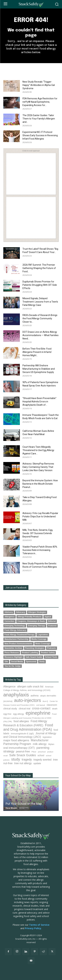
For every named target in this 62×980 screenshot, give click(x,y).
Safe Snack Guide (34, 657)
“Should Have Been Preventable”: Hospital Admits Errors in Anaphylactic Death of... (40, 402)
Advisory (9, 612)
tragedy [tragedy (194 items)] (27, 759)
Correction (9, 621)
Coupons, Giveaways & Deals (31, 621)
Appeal (48, 617)
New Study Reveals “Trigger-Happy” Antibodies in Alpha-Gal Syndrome (39, 85)
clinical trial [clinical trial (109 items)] (24, 709)
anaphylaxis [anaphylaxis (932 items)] (16, 695)
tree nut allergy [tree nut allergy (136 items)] (23, 763)
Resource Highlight (13, 657)
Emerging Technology (15, 626)
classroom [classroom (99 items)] (52, 705)
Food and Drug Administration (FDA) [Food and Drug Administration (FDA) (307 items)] (28, 727)
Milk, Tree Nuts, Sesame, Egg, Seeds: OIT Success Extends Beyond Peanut (38, 533)
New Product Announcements (18, 644)
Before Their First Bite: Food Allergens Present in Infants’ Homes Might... (37, 352)
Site (6, 662)
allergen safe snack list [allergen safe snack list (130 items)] (30, 687)
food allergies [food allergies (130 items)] (21, 721)
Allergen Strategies (37, 612)
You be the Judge (13, 666)
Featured (52, 626)
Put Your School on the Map (24, 804)
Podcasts (52, 648)
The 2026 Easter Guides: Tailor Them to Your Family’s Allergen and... (39, 119)
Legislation (43, 635)
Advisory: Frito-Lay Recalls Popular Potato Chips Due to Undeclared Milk (40, 516)
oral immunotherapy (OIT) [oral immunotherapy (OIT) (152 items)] (19, 748)
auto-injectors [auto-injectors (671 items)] (28, 700)
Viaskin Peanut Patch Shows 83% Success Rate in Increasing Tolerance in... (40, 550)
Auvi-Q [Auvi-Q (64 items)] (45, 701)
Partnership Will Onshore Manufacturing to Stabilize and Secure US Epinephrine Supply (39, 369)
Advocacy (21, 612)
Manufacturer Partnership (16, 639)
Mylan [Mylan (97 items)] (51, 744)
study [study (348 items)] (16, 759)
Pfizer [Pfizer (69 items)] (34, 752)
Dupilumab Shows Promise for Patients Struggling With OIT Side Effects (40, 285)
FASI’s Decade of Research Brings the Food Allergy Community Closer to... (40, 318)
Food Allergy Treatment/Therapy (20, 635)
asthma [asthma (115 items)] (35, 696)
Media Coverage (39, 639)
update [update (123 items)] (37, 763)
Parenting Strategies (35, 648)
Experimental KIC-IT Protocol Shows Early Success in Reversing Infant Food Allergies (40, 135)
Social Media (17, 662)
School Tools (51, 657)
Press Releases (12, 653)
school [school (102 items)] (41, 755)
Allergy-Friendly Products (30, 617)
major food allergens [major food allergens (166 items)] (16, 740)
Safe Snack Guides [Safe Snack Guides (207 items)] (23, 755)
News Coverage (43, 644)
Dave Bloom (11, 808)
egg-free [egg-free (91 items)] (7, 714)
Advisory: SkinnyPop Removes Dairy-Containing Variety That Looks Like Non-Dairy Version (38, 467)
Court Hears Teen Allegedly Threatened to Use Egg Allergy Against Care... (38, 450)
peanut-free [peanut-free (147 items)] (23, 751)
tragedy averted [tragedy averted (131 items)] (43, 760)
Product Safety (48, 653)
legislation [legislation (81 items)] (47, 737)
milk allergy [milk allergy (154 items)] (40, 744)
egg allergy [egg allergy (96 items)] (19, 714)
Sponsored (31, 662)
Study (42, 662)
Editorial (52, 621)
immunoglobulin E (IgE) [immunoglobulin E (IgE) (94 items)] (22, 734)
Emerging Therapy (37, 626)
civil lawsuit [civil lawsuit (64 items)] (41, 705)
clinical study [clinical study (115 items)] (10, 709)
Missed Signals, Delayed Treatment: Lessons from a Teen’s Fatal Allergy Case (40, 302)
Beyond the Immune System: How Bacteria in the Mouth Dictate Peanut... (40, 484)
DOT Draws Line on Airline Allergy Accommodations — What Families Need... (41, 335)
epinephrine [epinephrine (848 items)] (38, 713)
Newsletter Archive (13, 648)
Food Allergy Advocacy (15, 630)
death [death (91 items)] (55, 709)
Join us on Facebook (16, 588)
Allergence (10, 617)
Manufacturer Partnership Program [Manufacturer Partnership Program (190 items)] (26, 742)
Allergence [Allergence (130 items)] (9, 687)
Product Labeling (30, 653)
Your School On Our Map (18, 775)
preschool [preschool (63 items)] (42, 752)
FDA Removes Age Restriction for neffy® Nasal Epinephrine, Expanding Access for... (40, 102)
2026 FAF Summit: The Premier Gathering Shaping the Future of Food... (39, 268)
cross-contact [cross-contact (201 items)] (41, 708)
